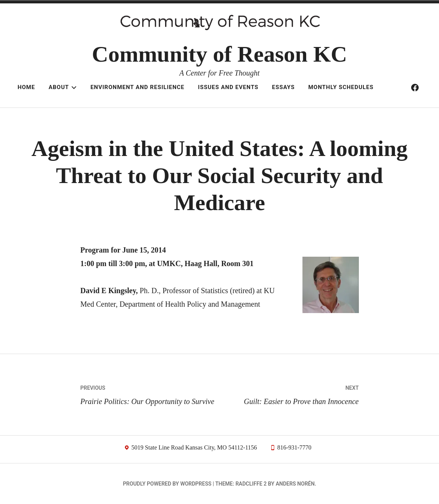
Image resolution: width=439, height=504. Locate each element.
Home (27, 87)
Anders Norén (295, 484)
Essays (283, 87)
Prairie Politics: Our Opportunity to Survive (150, 393)
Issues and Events (228, 87)
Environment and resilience (137, 87)
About (63, 87)
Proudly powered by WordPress (167, 484)
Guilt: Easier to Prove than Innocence (289, 393)
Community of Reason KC (219, 54)
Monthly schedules (341, 87)
